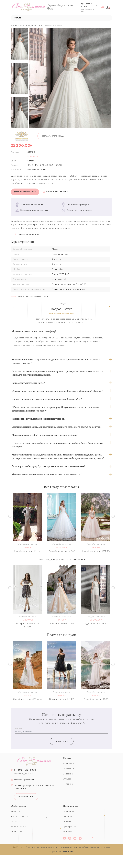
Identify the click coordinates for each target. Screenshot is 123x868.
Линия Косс (17, 832)
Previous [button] (10, 516)
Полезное (68, 784)
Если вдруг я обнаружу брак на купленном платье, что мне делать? (48, 466)
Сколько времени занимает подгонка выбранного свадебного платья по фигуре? (56, 427)
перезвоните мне (26, 797)
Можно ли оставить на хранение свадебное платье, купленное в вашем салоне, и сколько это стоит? (56, 361)
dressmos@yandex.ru (25, 780)
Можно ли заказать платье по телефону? (34, 331)
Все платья (69, 764)
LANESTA (15, 821)
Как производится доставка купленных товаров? (38, 419)
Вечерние (68, 774)
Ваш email (19, 728)
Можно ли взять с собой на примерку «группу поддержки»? (45, 435)
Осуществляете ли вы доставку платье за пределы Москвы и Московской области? (57, 391)
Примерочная (70, 826)
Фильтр (18, 18)
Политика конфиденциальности (41, 847)
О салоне (68, 816)
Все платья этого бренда (53, 136)
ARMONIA (16, 811)
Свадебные (69, 769)
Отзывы (67, 779)
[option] (19, 44)
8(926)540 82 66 (86, 5)
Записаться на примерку (56, 192)
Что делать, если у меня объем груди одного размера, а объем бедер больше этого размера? (57, 445)
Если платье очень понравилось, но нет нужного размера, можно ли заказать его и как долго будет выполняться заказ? (57, 373)
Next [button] (113, 516)
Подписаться (62, 741)
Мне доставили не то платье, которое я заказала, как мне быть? (47, 474)
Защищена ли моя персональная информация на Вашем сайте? (47, 399)
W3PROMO (68, 852)
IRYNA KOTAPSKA (20, 816)
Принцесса (33, 156)
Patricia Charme (19, 826)
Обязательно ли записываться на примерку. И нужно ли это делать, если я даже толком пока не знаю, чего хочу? (56, 409)
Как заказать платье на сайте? (28, 383)
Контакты (68, 832)
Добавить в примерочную (25, 192)
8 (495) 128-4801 (25, 770)
